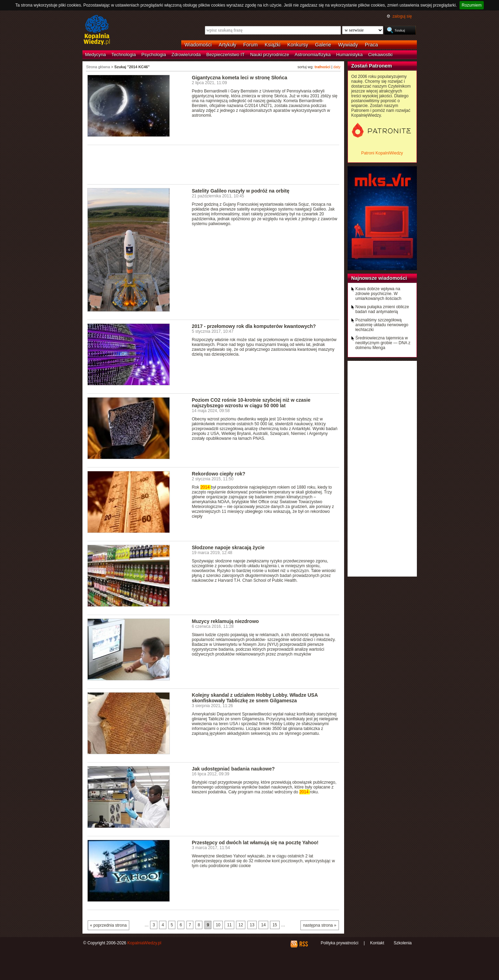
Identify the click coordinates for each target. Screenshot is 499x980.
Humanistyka (349, 55)
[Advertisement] (213, 164)
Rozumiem (471, 5)
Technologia (124, 55)
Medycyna (96, 55)
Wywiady (348, 45)
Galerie (323, 45)
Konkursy (298, 45)
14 (263, 925)
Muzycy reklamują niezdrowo (225, 621)
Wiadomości (198, 45)
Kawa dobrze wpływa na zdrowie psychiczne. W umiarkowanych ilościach (379, 294)
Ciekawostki (380, 55)
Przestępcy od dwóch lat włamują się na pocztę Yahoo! (255, 843)
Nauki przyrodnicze (270, 55)
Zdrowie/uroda (186, 55)
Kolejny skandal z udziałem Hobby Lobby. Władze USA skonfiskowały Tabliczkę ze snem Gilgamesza (255, 698)
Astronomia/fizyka (313, 55)
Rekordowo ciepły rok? (219, 474)
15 (275, 925)
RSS (303, 944)
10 (218, 925)
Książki (273, 45)
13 (252, 925)
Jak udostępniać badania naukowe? (233, 769)
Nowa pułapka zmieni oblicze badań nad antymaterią (382, 309)
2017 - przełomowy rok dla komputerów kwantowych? (254, 326)
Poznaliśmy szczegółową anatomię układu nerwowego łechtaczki (382, 325)
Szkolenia (403, 943)
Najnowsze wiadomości (379, 278)
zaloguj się (402, 16)
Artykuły (227, 45)
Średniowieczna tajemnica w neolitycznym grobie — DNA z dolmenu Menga (383, 343)
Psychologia (154, 55)
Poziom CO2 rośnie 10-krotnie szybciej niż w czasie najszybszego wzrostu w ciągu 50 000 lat (251, 403)
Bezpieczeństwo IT (225, 55)
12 (241, 925)
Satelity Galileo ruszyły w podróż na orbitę (241, 191)
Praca (371, 45)
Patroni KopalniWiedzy (382, 153)
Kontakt (377, 943)
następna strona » (319, 925)
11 (229, 925)
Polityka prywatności (339, 943)
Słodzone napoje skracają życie (228, 547)
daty (337, 67)
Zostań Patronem (372, 66)
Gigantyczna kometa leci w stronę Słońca (240, 78)
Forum (251, 45)
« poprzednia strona (108, 925)
